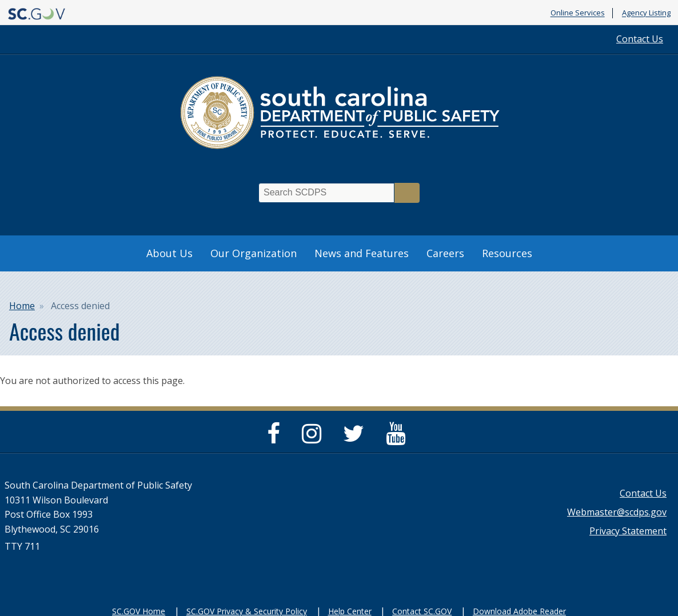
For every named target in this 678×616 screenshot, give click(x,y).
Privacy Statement (628, 531)
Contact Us (640, 39)
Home (22, 306)
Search (407, 193)
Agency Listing (646, 13)
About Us (169, 253)
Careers (445, 253)
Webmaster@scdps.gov (617, 512)
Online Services (578, 13)
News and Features (362, 253)
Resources (507, 253)
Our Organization (254, 253)
